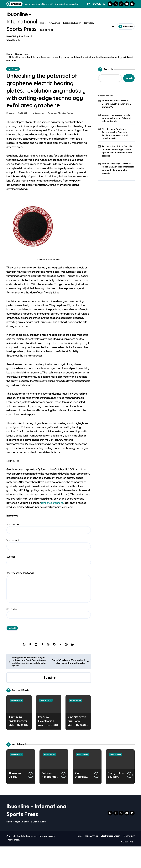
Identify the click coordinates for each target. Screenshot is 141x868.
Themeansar (13, 861)
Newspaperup (46, 858)
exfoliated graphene (53, 524)
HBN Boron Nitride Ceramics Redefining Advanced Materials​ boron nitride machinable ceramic (118, 175)
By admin (10, 134)
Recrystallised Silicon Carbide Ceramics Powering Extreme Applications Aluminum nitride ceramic (117, 158)
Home (43, 26)
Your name (49, 550)
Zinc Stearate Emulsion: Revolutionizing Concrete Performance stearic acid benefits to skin (115, 141)
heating (63, 134)
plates (71, 134)
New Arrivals (54, 26)
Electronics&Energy (72, 26)
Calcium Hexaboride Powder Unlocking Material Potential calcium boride (116, 125)
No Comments (38, 134)
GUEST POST (47, 33)
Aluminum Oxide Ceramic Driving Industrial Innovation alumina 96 (116, 111)
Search (106, 76)
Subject (49, 582)
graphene (54, 134)
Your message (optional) (49, 608)
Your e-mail (49, 566)
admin (52, 699)
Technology (89, 26)
